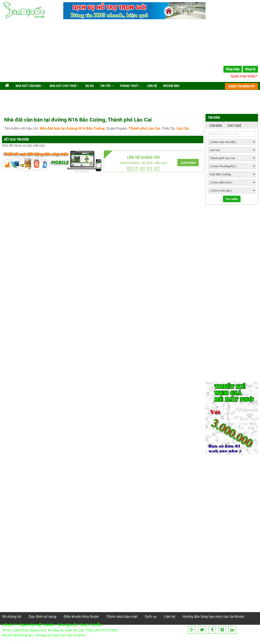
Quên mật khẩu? (244, 76)
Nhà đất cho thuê (64, 86)
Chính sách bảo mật (122, 617)
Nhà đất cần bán (29, 86)
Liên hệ (152, 86)
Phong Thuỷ (130, 86)
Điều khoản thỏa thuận (81, 617)
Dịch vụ (151, 617)
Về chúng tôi (12, 617)
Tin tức (106, 86)
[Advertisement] (130, 51)
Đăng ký (250, 69)
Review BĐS (171, 86)
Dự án (89, 86)
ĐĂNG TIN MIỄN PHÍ (242, 86)
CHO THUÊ (234, 126)
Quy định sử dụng (42, 617)
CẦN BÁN (216, 126)
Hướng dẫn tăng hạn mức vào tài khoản (213, 617)
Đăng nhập (233, 69)
